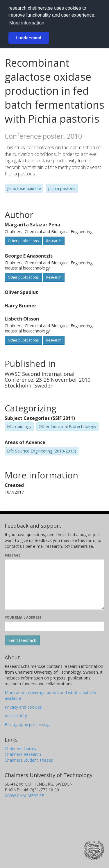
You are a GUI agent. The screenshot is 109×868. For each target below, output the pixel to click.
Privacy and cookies (23, 707)
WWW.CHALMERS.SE (24, 796)
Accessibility (16, 716)
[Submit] (22, 640)
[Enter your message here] (54, 584)
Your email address (23, 617)
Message (12, 555)
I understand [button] (29, 38)
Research (54, 241)
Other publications (23, 241)
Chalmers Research (23, 754)
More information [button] (27, 23)
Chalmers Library (20, 748)
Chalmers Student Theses (29, 760)
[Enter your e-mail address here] (54, 626)
